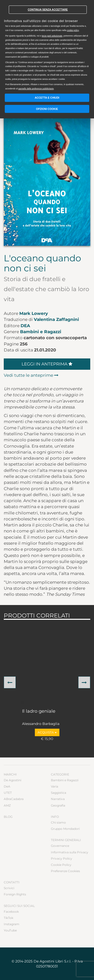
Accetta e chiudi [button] (47, 98)
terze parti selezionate (52, 36)
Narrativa (58, 799)
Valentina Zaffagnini (56, 319)
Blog (8, 817)
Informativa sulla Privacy (70, 852)
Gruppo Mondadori (65, 829)
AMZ (7, 805)
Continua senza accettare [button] (48, 10)
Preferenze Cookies (65, 871)
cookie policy (73, 30)
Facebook (11, 912)
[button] (10, 682)
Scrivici (9, 888)
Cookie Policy (61, 865)
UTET (8, 793)
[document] (47, 46)
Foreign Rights (15, 894)
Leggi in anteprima (47, 364)
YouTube (10, 930)
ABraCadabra (14, 799)
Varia (55, 786)
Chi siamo (58, 822)
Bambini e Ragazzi (41, 332)
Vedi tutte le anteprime (31, 375)
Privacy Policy (62, 858)
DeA (25, 326)
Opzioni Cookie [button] (47, 109)
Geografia (58, 805)
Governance (60, 846)
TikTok (9, 918)
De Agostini (13, 780)
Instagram (12, 924)
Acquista (47, 732)
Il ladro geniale (39, 711)
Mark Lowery (34, 313)
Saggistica (59, 793)
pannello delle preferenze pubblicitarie (36, 89)
